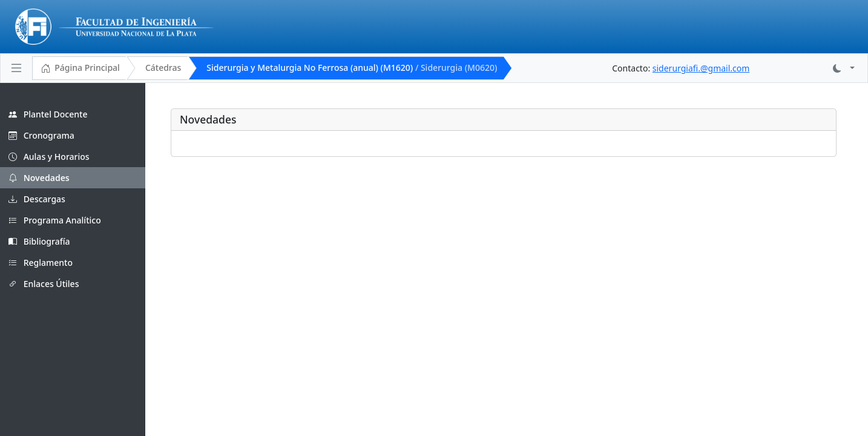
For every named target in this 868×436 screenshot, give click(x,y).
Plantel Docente (48, 114)
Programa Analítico (55, 220)
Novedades (39, 178)
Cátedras (163, 68)
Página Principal (80, 68)
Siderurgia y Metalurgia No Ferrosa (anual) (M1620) (352, 68)
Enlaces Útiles (44, 284)
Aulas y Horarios (49, 157)
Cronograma (41, 135)
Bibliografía (39, 241)
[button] (844, 68)
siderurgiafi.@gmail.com (701, 68)
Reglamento (41, 263)
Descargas (37, 199)
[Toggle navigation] (16, 68)
